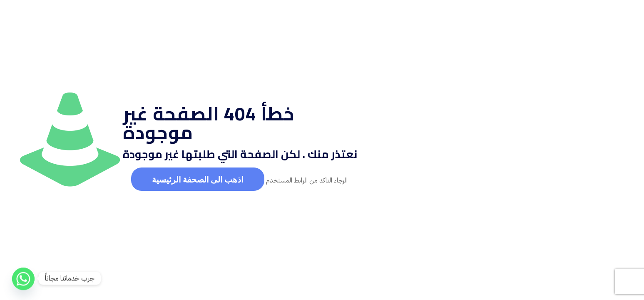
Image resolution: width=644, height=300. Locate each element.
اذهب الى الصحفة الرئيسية (198, 179)
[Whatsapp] (23, 278)
